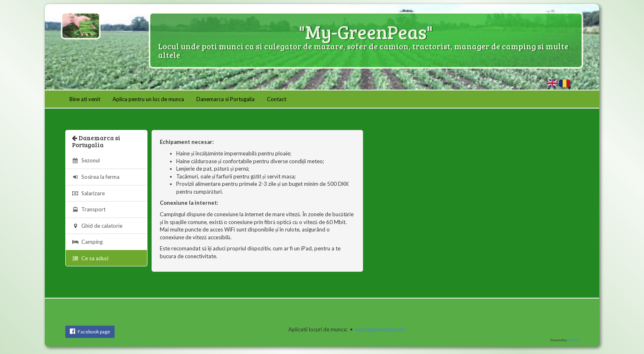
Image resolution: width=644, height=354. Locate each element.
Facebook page (90, 331)
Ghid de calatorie (97, 226)
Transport (89, 209)
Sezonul (86, 160)
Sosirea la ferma (96, 177)
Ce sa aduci (565, 83)
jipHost (573, 340)
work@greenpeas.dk (380, 329)
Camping (87, 242)
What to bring (552, 83)
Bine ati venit (85, 99)
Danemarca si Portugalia (225, 99)
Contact (277, 99)
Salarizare (88, 193)
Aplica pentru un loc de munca (148, 99)
